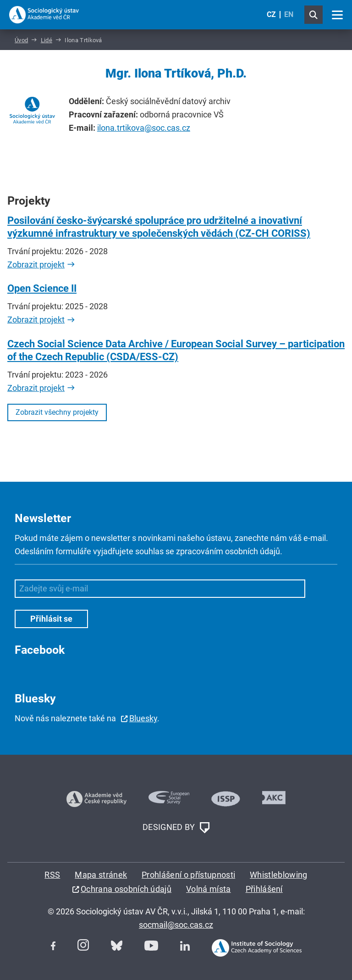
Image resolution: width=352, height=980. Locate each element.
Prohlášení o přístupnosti (188, 875)
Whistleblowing (278, 875)
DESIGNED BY (176, 828)
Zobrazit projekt (36, 264)
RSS (52, 875)
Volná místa (209, 889)
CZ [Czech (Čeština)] (271, 14)
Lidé (47, 40)
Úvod (21, 40)
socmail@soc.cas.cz (176, 925)
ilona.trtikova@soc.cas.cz (144, 128)
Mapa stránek (101, 875)
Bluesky (143, 718)
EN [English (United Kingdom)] (289, 14)
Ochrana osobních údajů (126, 889)
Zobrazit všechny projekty (57, 412)
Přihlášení (264, 889)
